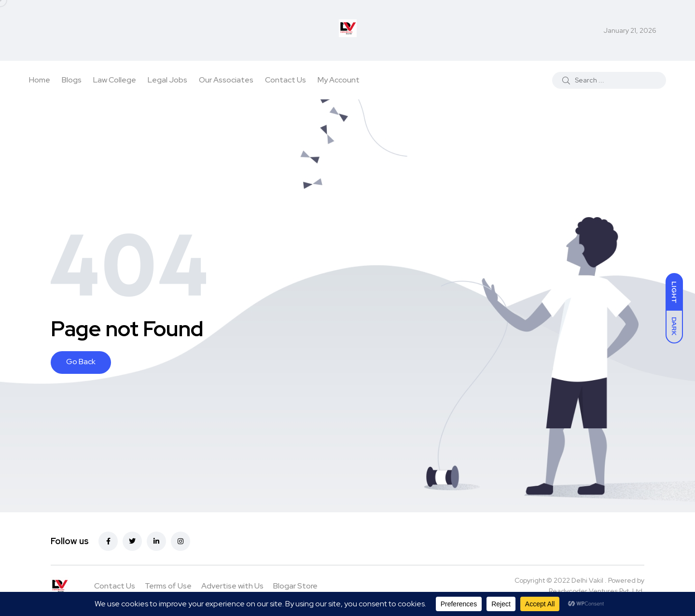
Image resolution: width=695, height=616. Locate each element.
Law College (115, 80)
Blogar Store (295, 586)
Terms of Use (168, 586)
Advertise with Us (232, 586)
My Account (339, 80)
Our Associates (226, 80)
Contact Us (285, 80)
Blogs (72, 80)
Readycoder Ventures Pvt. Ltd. (597, 591)
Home (40, 80)
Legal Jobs (167, 80)
